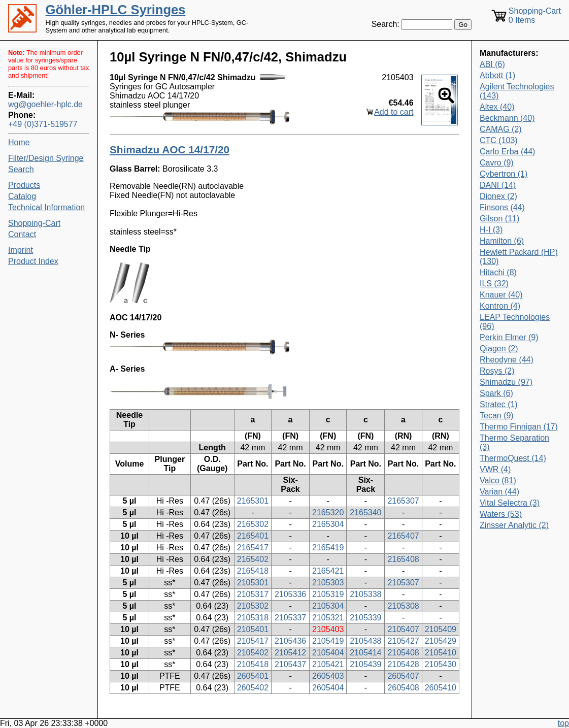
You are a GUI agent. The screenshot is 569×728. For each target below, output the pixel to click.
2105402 (253, 653)
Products (24, 185)
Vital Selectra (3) (510, 503)
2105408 (403, 653)
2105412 (290, 653)
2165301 (253, 501)
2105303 (328, 583)
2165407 (403, 536)
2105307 (403, 583)
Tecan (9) (497, 416)
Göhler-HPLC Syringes (116, 10)
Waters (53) (501, 514)
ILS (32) (494, 284)
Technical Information (46, 207)
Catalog (22, 196)
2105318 (253, 618)
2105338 (365, 594)
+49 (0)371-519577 (43, 124)
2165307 (403, 501)
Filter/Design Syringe (46, 158)
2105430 (441, 664)
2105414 (365, 653)
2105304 (328, 606)
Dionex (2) (498, 196)
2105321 (328, 618)
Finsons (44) (502, 207)
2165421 (328, 571)
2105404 (328, 653)
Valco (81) (498, 481)
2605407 (403, 676)
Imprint (21, 250)
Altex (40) (497, 107)
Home (19, 142)
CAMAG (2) (501, 129)
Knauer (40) (501, 295)
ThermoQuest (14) (513, 458)
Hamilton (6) (502, 241)
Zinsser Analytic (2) (514, 525)
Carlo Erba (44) (507, 152)
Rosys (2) (497, 371)
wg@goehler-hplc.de (45, 104)
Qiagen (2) (499, 349)
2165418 (253, 571)
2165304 (328, 524)
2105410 (441, 653)
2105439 (365, 664)
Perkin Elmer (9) (509, 337)
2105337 (290, 618)
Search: (386, 24)
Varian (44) (499, 492)
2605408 (403, 688)
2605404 (328, 688)
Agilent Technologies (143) (517, 91)
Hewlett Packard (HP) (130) (519, 257)
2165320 (328, 512)
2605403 (328, 676)
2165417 (253, 548)
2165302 (253, 524)
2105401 (253, 629)
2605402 (253, 688)
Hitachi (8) (498, 272)
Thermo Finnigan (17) (519, 427)
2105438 (365, 641)
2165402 (253, 559)
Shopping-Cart (34, 223)
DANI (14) (498, 185)
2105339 (365, 618)
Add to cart (394, 112)
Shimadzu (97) (506, 382)
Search (21, 169)
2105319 (328, 594)
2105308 (403, 606)
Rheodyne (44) (507, 360)
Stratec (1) (499, 404)
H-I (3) (491, 230)
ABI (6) (492, 64)
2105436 (290, 641)
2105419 (328, 641)
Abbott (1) (497, 75)
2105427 (403, 641)
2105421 (328, 664)
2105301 (253, 583)
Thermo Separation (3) (514, 442)
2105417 (253, 641)
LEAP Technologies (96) (515, 322)
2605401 (253, 676)
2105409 (441, 629)
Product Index (33, 261)
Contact (22, 234)
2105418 (253, 664)
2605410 (441, 688)
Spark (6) (496, 393)
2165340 (365, 512)
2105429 (441, 641)
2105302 (253, 606)
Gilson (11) (499, 219)
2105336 (290, 594)
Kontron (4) (500, 306)
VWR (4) (495, 469)
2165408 (403, 559)
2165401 (253, 536)
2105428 (403, 664)
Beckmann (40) (507, 118)
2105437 (290, 664)
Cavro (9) (497, 163)
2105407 (403, 629)
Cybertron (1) (504, 174)
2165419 (328, 548)
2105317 (253, 594)
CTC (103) (499, 140)
